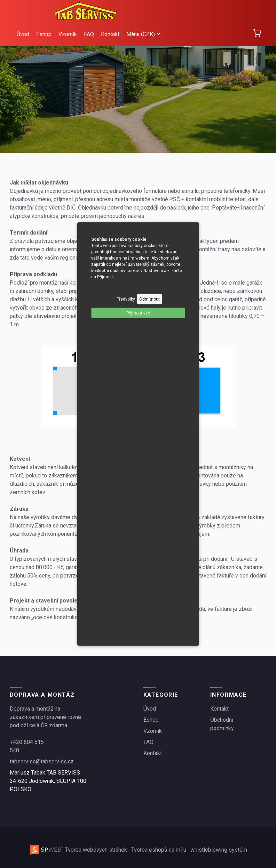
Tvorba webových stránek (79, 850)
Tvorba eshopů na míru (159, 850)
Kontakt (110, 34)
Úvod (23, 34)
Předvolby (126, 299)
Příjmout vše (138, 313)
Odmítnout (149, 299)
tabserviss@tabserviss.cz (42, 761)
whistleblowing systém (219, 850)
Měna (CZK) (143, 34)
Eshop (44, 34)
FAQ (89, 34)
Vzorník (68, 34)
